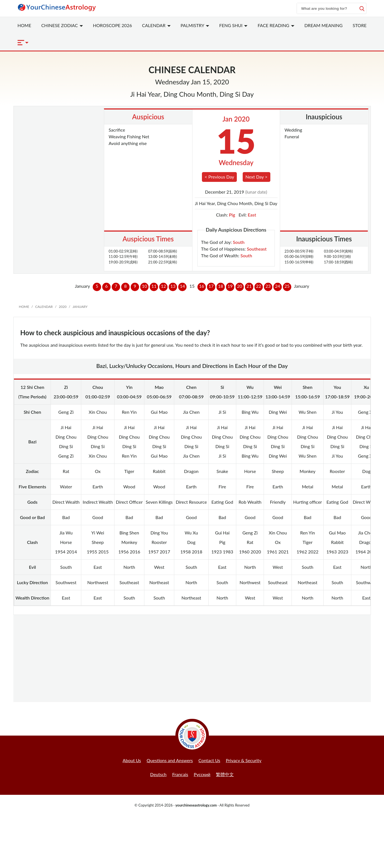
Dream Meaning (324, 25)
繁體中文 (225, 774)
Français (180, 774)
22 (259, 286)
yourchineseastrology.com (196, 805)
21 (249, 286)
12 (164, 286)
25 (287, 286)
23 (268, 286)
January (80, 307)
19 (230, 286)
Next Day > (257, 177)
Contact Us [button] (209, 760)
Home (24, 25)
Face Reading (276, 25)
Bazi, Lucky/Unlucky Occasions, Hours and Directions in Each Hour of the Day (192, 366)
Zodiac (62, 25)
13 (173, 286)
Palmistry (195, 25)
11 (154, 286)
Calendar (156, 25)
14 (183, 286)
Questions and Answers (170, 760)
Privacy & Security (244, 760)
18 (221, 286)
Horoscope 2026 (113, 25)
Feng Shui (233, 25)
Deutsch (158, 774)
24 (278, 286)
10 (145, 286)
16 (202, 286)
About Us (132, 760)
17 (211, 286)
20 (240, 286)
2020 (63, 307)
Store (360, 25)
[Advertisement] (192, 658)
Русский (202, 774)
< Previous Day (220, 177)
